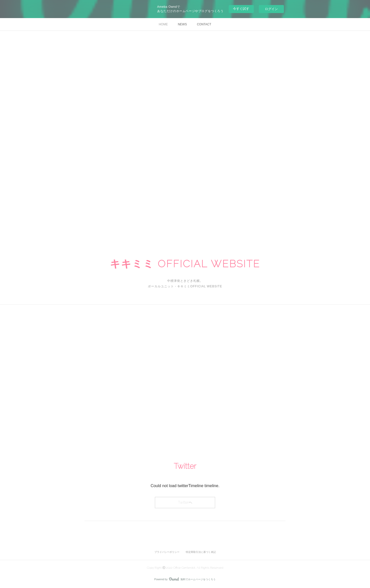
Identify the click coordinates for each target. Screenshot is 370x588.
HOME (163, 24)
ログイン (271, 9)
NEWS (182, 24)
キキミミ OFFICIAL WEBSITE (185, 264)
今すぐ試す (241, 9)
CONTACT (204, 24)
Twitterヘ (185, 502)
